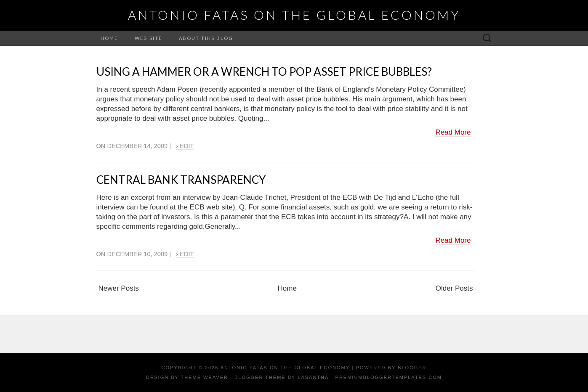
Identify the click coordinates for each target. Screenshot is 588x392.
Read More (453, 132)
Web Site (148, 38)
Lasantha (313, 377)
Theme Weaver (205, 377)
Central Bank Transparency (181, 180)
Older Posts (454, 288)
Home (109, 38)
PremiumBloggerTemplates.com (389, 377)
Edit (187, 146)
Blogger (412, 368)
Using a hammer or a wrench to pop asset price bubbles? (264, 72)
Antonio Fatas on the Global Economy (294, 15)
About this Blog (206, 38)
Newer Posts (119, 288)
